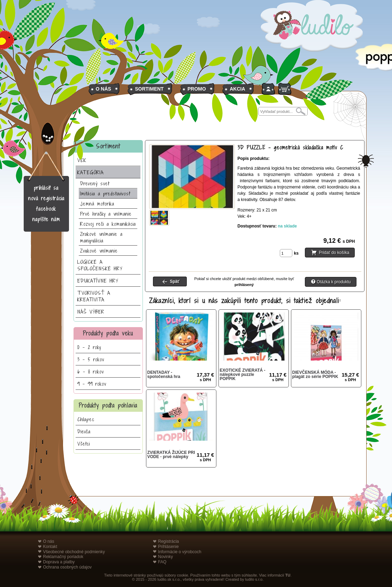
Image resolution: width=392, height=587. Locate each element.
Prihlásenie (168, 547)
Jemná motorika (97, 204)
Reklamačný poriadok (63, 557)
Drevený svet (95, 183)
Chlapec (86, 419)
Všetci (84, 444)
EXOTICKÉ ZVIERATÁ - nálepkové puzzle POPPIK (243, 374)
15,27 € (351, 377)
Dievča (84, 431)
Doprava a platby (59, 562)
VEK (82, 160)
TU (288, 575)
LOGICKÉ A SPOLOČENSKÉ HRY (100, 265)
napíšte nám (46, 219)
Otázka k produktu (334, 282)
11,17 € (278, 377)
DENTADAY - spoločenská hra (164, 374)
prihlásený (244, 285)
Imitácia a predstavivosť (105, 194)
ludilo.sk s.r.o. (169, 579)
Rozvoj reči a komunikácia (108, 224)
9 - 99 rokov (92, 384)
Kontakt (50, 547)
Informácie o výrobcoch (180, 552)
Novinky (166, 557)
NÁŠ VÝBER (91, 312)
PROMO (197, 89)
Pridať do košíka (334, 253)
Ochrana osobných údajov (67, 567)
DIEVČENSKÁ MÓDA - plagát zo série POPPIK (315, 374)
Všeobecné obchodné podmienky (74, 552)
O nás (49, 541)
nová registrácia (46, 198)
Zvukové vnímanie (99, 251)
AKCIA (237, 89)
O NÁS (103, 89)
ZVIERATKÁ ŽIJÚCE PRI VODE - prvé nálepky (171, 455)
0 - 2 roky (89, 347)
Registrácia (169, 541)
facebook (46, 209)
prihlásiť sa (46, 188)
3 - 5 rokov (91, 359)
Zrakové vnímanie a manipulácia (101, 237)
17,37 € (205, 377)
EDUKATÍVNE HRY (98, 281)
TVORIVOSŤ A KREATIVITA (94, 296)
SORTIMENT (149, 89)
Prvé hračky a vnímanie (106, 214)
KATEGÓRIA (91, 172)
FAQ (162, 562)
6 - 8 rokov (91, 372)
